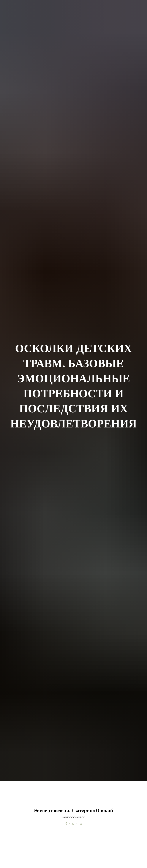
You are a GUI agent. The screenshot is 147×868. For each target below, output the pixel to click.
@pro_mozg (73, 823)
